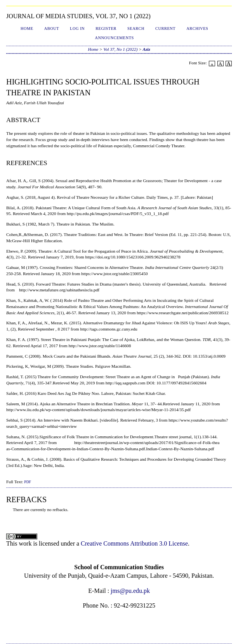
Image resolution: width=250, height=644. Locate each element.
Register (106, 28)
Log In (77, 28)
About (52, 28)
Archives (197, 28)
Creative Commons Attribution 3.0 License (134, 543)
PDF (27, 482)
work (25, 543)
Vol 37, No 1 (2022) (120, 49)
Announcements (115, 38)
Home (27, 28)
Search (136, 28)
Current (165, 28)
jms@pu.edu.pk (130, 591)
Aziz (147, 49)
